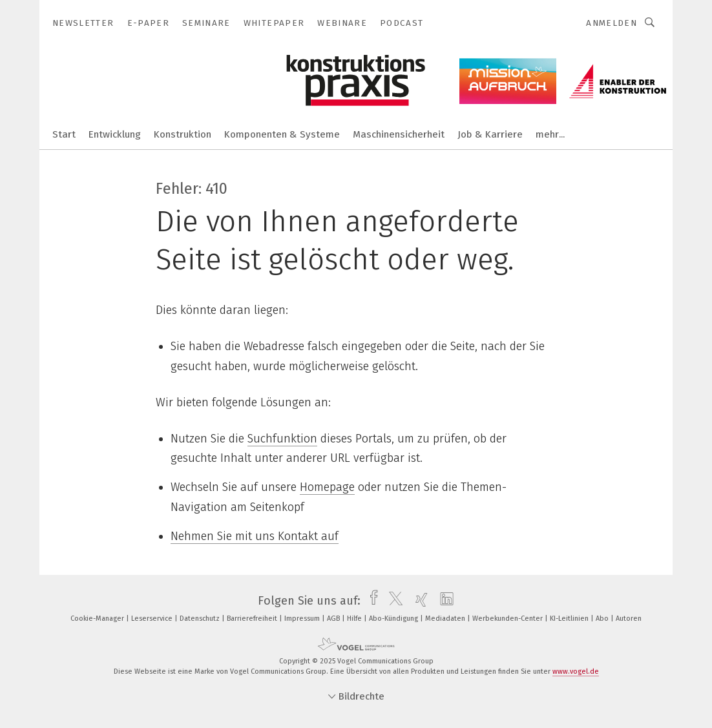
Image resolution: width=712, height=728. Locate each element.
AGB (334, 619)
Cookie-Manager (98, 619)
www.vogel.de (576, 671)
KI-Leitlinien (570, 619)
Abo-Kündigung (394, 619)
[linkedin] (444, 601)
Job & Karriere (490, 134)
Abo (603, 619)
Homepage (327, 487)
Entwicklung (115, 134)
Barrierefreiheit (253, 619)
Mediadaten (446, 619)
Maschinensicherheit (399, 134)
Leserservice (153, 619)
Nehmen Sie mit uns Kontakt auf (255, 536)
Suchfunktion (282, 439)
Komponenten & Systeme (282, 134)
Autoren (629, 619)
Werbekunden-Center (508, 619)
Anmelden (612, 23)
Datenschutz (201, 619)
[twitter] (393, 601)
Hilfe (355, 619)
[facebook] (371, 601)
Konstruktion (183, 134)
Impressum (303, 619)
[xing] (418, 601)
